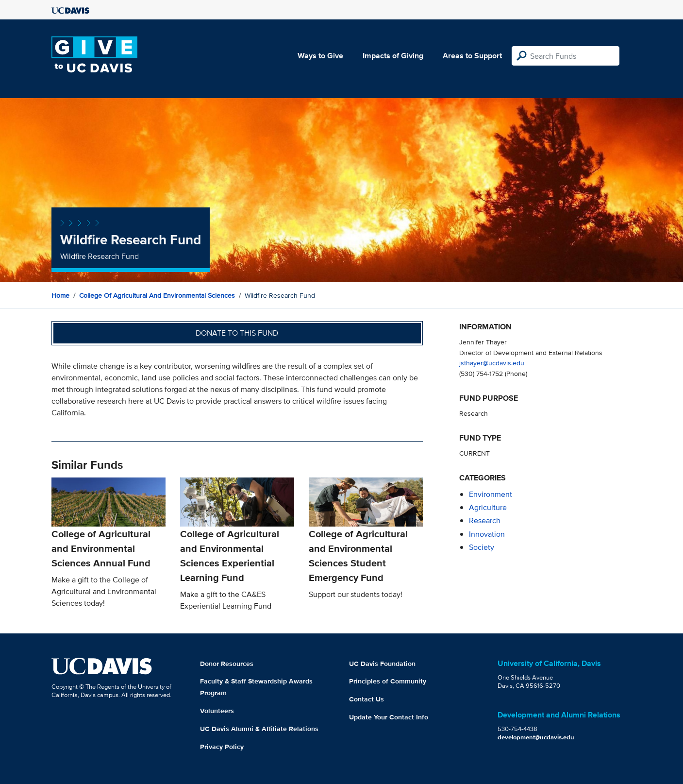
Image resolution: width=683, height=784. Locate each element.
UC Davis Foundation (382, 664)
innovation (487, 534)
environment (491, 494)
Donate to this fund (237, 333)
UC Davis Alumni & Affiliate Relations (259, 729)
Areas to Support (472, 56)
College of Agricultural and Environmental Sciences (157, 295)
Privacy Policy (222, 747)
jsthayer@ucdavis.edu (492, 363)
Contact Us (366, 699)
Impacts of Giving (393, 56)
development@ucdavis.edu (536, 737)
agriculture (488, 507)
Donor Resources (227, 664)
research (485, 520)
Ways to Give (320, 56)
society (482, 547)
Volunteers (217, 711)
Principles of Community (388, 681)
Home (60, 295)
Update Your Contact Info (389, 717)
